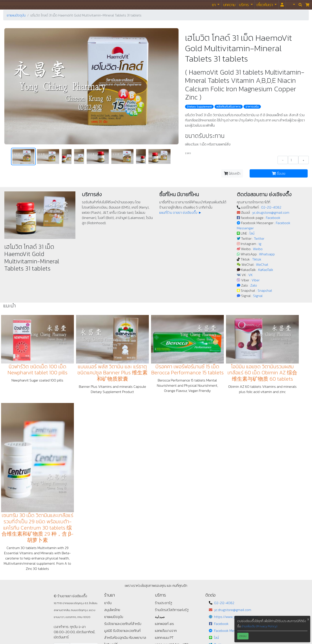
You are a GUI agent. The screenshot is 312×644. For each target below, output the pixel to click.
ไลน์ (252, 233)
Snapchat (265, 290)
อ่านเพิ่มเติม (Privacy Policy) (259, 626)
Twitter (259, 238)
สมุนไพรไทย (112, 515)
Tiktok (257, 259)
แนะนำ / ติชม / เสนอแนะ (120, 571)
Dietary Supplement (199, 107)
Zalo (254, 285)
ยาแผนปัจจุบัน (16, 15)
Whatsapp (267, 254)
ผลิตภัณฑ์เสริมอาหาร (229, 107)
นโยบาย (109, 557)
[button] (291, 5)
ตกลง (243, 636)
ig (260, 244)
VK (250, 275)
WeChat (262, 264)
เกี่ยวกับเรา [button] (265, 5)
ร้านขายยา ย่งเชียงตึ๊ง (13, 5)
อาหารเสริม (252, 107)
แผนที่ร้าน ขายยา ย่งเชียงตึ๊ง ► (180, 212)
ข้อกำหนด (111, 564)
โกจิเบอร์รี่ (111, 550)
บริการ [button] (244, 5)
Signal (258, 296)
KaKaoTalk (266, 270)
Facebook (273, 218)
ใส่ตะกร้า (232, 173)
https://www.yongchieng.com (236, 522)
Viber (256, 280)
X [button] (308, 619)
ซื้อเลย (279, 173)
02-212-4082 (271, 207)
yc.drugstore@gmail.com (271, 212)
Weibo (258, 249)
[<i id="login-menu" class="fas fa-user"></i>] (282, 5)
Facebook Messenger (230, 536)
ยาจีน (108, 508)
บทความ (229, 5)
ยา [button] (214, 5)
